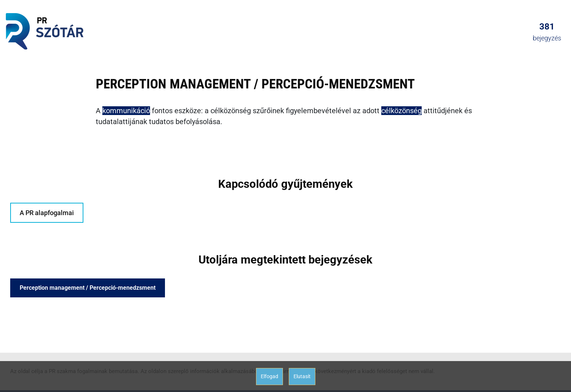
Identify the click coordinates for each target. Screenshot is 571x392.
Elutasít (302, 376)
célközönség (401, 111)
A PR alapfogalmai (47, 213)
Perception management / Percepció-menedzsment (88, 288)
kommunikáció (126, 111)
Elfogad (269, 376)
